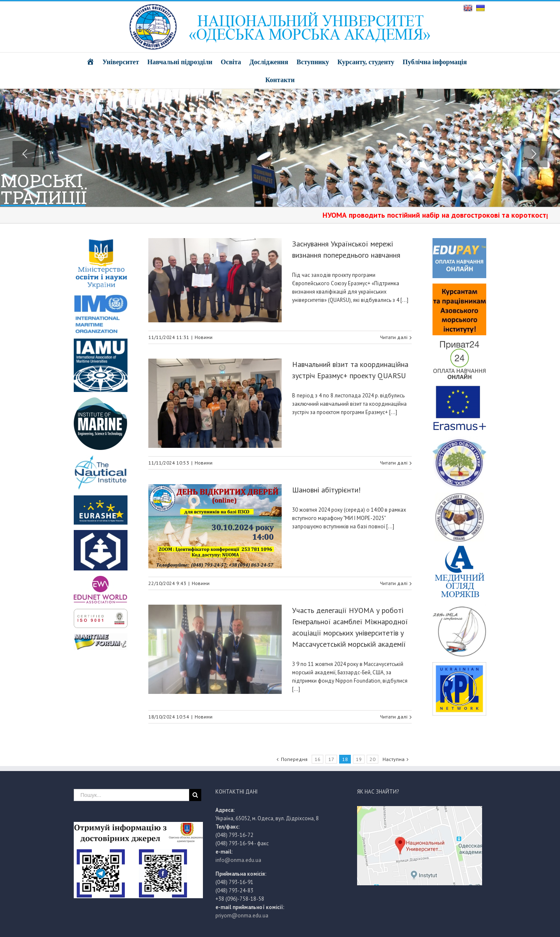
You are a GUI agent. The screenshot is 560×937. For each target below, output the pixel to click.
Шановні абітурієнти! (326, 490)
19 (359, 759)
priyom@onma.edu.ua (242, 916)
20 (372, 759)
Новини (204, 337)
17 (331, 759)
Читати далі (394, 337)
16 (317, 759)
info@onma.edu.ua (238, 860)
